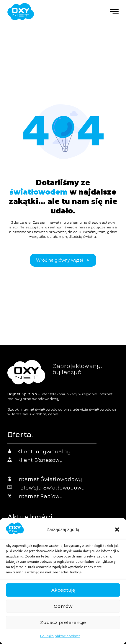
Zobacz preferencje (63, 622)
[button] (117, 530)
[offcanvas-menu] (114, 12)
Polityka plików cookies (60, 636)
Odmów (63, 606)
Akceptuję (63, 590)
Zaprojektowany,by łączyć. (77, 369)
